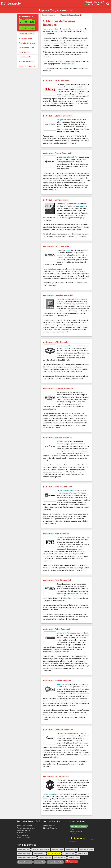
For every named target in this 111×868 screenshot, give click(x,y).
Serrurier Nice (82, 854)
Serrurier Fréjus (40, 862)
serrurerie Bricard (67, 157)
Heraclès (60, 299)
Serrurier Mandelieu (24, 854)
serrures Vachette (67, 733)
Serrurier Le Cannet (86, 850)
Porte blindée (21, 833)
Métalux (60, 441)
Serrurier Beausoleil (49, 15)
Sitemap (73, 834)
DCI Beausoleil (12, 3)
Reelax (60, 684)
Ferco (68, 250)
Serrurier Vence (74, 858)
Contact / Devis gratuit (79, 826)
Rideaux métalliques (24, 837)
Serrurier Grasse (71, 850)
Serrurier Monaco (54, 854)
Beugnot (60, 120)
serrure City (82, 206)
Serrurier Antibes (24, 850)
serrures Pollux (66, 633)
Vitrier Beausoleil (49, 826)
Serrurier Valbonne (45, 858)
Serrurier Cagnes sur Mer (41, 850)
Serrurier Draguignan (25, 862)
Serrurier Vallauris (60, 858)
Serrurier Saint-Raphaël (55, 862)
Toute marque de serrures (26, 828)
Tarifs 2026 (74, 829)
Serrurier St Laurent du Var (27, 858)
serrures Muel (65, 537)
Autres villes (72, 861)
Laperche (66, 399)
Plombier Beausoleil (50, 828)
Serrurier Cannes (57, 850)
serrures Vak (51, 794)
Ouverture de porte (23, 830)
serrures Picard (74, 596)
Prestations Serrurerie (25, 826)
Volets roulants (22, 835)
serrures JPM (65, 346)
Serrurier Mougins (69, 854)
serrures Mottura (67, 491)
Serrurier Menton (40, 854)
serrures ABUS (77, 87)
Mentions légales (76, 832)
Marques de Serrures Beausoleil (71, 15)
